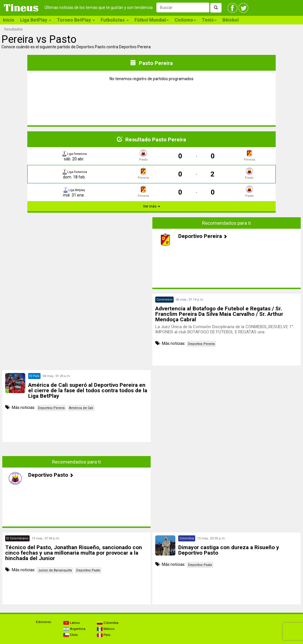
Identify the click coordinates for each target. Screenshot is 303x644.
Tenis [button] (209, 20)
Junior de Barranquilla (55, 570)
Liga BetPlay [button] (36, 20)
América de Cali (81, 408)
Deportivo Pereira (201, 344)
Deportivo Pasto (88, 570)
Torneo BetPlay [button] (76, 20)
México (106, 629)
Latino (71, 623)
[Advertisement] (76, 257)
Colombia (108, 623)
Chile (70, 635)
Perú (104, 635)
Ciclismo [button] (185, 20)
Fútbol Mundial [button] (152, 20)
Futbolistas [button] (115, 20)
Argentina (74, 629)
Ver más (151, 206)
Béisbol (231, 20)
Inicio (9, 20)
